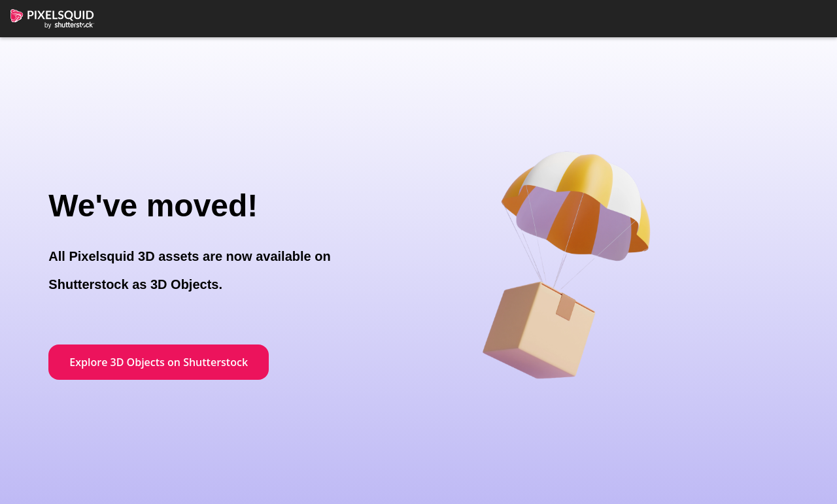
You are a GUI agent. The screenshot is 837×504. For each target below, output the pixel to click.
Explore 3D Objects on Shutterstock (159, 362)
